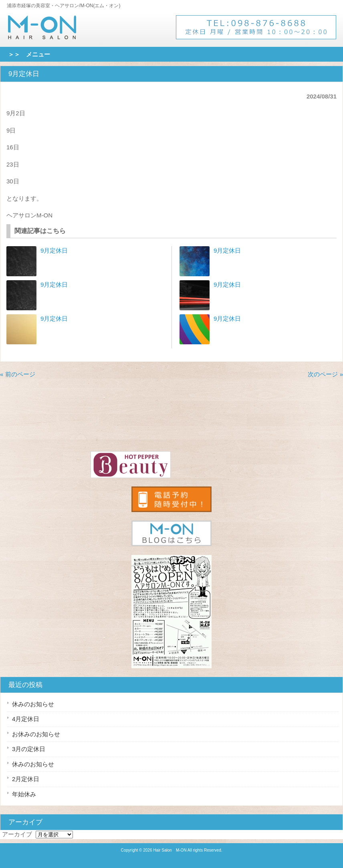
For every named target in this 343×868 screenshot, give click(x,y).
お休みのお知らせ (36, 734)
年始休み (24, 794)
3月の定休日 (29, 749)
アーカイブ (17, 834)
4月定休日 (26, 719)
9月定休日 (54, 250)
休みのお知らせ (33, 704)
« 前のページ (18, 374)
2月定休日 (26, 779)
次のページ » (325, 374)
